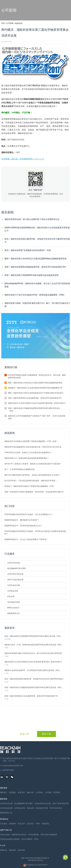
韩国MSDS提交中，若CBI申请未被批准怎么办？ (23, 526)
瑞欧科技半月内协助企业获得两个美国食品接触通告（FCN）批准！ (31, 441)
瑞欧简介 (4, 792)
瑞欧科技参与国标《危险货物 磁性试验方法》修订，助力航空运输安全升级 (37, 305)
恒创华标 (21, 850)
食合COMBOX (27, 839)
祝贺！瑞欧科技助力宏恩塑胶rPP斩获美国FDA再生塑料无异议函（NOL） (33, 636)
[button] (66, 356)
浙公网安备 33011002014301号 (35, 865)
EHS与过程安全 (13, 608)
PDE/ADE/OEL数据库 (49, 835)
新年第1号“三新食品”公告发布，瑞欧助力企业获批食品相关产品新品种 (32, 464)
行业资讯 (4, 824)
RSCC (36, 839)
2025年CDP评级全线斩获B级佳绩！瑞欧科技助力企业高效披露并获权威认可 (37, 229)
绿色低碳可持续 (14, 602)
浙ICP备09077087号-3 (36, 860)
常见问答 (21, 824)
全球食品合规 (13, 591)
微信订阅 (46, 734)
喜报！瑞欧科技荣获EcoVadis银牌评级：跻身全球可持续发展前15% (35, 267)
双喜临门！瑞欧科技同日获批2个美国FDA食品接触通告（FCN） (30, 486)
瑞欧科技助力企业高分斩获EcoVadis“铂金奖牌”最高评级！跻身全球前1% (37, 403)
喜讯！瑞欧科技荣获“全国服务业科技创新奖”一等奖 (28, 250)
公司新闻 (10, 23)
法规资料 (12, 824)
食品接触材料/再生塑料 (17, 568)
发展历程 (21, 792)
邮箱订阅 (25, 734)
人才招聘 (48, 792)
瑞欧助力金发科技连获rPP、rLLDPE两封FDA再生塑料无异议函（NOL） (33, 670)
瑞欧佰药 (12, 850)
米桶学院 (45, 824)
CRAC (38, 824)
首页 (3, 23)
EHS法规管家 (34, 835)
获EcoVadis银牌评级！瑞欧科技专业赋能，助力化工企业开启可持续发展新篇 (37, 285)
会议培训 (30, 824)
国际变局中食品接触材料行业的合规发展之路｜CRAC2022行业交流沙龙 (33, 447)
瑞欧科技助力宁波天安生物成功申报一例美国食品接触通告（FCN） (35, 295)
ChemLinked (5, 835)
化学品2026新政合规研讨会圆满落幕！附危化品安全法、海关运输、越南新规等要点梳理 (37, 376)
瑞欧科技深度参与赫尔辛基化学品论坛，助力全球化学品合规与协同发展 (33, 653)
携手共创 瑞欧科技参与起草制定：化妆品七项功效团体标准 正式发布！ (33, 475)
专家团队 (12, 792)
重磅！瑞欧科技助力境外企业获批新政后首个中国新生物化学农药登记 (36, 393)
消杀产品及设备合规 (15, 580)
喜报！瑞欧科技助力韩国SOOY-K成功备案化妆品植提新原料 (32, 275)
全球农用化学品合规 (15, 574)
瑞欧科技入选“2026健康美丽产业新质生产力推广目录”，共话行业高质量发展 (37, 417)
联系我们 (57, 792)
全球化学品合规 (14, 563)
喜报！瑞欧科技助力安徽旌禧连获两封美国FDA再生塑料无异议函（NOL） (34, 409)
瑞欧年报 (30, 792)
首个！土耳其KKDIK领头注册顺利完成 (19, 469)
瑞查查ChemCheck (19, 835)
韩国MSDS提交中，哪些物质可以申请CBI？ (22, 520)
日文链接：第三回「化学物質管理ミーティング (23, 159)
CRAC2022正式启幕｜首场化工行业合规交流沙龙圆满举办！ (28, 453)
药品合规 (11, 596)
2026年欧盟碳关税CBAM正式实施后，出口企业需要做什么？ (29, 514)
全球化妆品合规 (14, 585)
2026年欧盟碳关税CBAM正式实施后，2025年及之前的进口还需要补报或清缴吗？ (35, 533)
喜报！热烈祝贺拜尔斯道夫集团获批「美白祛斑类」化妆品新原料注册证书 (34, 492)
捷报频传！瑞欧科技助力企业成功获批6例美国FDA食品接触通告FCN (35, 388)
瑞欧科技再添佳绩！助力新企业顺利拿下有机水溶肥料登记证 (32, 219)
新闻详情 (19, 23)
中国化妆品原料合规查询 (10, 839)
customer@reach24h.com (13, 766)
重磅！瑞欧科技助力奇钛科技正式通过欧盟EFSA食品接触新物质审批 (35, 259)
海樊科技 (4, 850)
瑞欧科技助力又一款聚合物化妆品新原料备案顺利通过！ (27, 458)
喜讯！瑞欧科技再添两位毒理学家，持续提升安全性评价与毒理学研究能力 (37, 240)
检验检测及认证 (14, 613)
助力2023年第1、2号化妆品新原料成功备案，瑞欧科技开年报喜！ (31, 481)
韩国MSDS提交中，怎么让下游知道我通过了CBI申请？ (26, 539)
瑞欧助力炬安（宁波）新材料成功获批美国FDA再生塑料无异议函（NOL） (34, 645)
